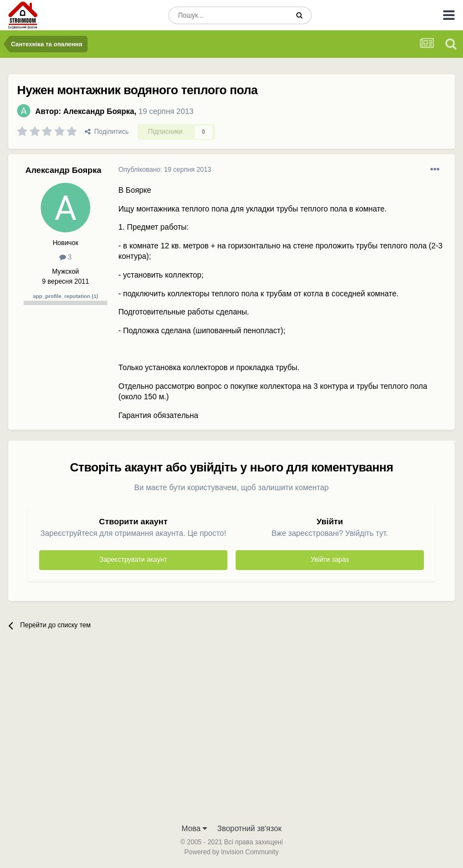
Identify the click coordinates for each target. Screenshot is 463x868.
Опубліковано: (165, 170)
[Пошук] (228, 15)
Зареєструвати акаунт (133, 560)
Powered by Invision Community (231, 852)
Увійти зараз (329, 560)
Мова (195, 828)
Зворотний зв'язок (250, 828)
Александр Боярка (99, 111)
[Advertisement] (231, 735)
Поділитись (107, 132)
